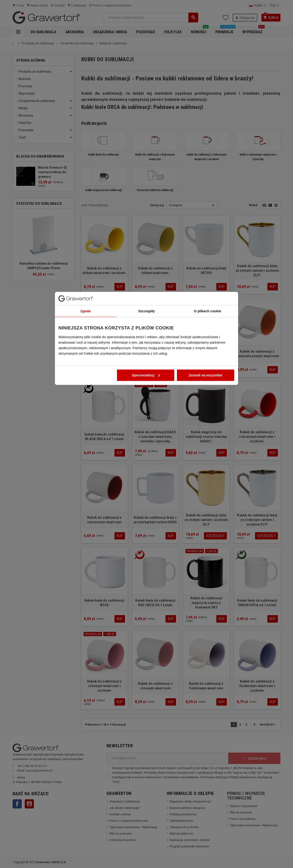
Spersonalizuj (146, 455)
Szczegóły (147, 391)
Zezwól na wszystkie (206, 455)
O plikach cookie (208, 391)
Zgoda (85, 391)
